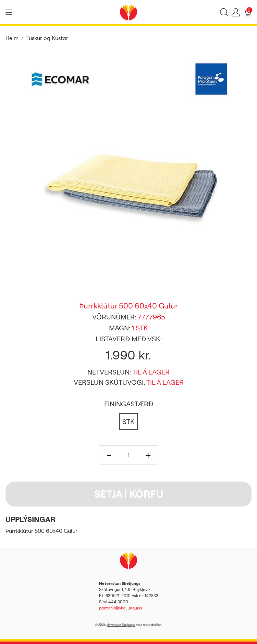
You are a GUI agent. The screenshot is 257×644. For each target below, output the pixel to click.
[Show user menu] (236, 12)
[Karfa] (248, 12)
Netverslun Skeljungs (121, 625)
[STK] (128, 422)
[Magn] (128, 455)
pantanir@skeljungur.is (121, 608)
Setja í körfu (129, 494)
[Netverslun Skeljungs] (128, 12)
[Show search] (224, 12)
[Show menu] (9, 12)
